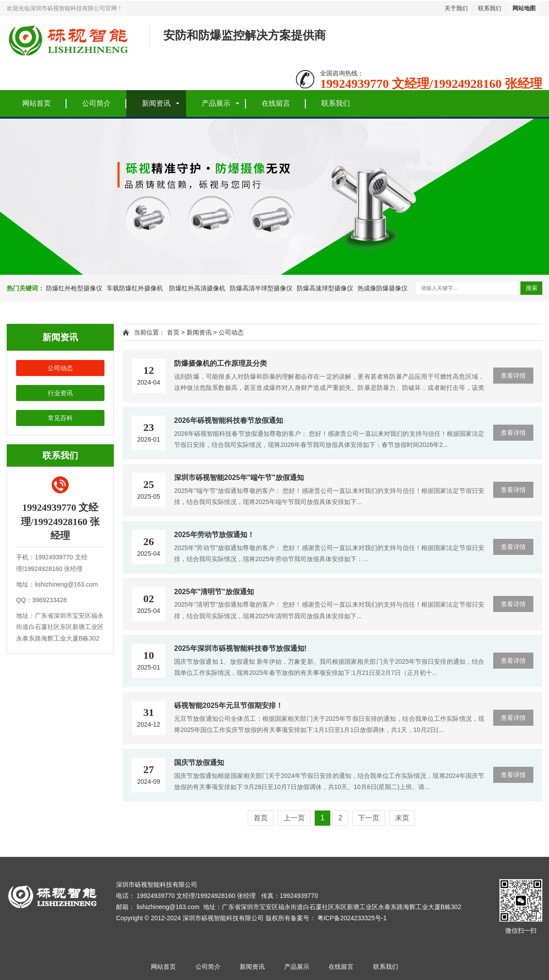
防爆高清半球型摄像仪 (261, 288)
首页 (173, 332)
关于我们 (456, 8)
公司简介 (96, 103)
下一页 (369, 818)
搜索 (532, 288)
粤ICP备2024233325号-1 (352, 918)
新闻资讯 (156, 103)
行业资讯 (60, 393)
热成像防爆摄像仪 (383, 288)
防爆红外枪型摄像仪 (74, 288)
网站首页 (37, 103)
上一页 (294, 818)
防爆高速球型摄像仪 (325, 288)
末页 (402, 818)
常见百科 (60, 418)
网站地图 (524, 8)
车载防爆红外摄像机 (135, 288)
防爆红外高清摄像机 (196, 288)
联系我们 (490, 8)
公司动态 (60, 368)
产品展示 (216, 103)
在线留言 (276, 103)
